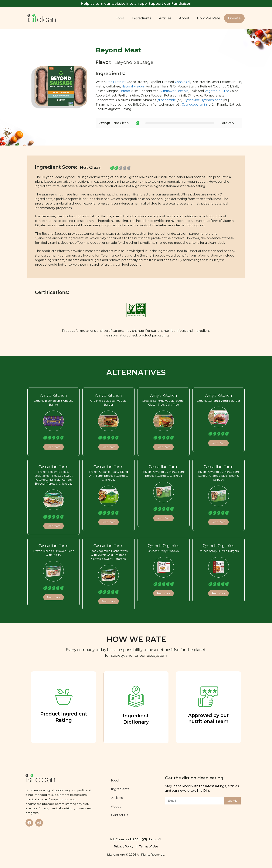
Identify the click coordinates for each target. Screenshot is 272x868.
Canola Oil (183, 82)
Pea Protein (115, 82)
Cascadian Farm (53, 467)
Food (120, 18)
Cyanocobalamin (194, 105)
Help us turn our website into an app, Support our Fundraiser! (136, 4)
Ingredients (142, 18)
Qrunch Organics (163, 546)
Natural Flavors (133, 86)
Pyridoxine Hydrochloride (203, 100)
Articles (165, 18)
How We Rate (209, 18)
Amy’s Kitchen (53, 395)
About (184, 18)
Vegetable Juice (217, 91)
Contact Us (121, 815)
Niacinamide (167, 100)
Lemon (125, 91)
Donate (234, 18)
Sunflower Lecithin (174, 91)
